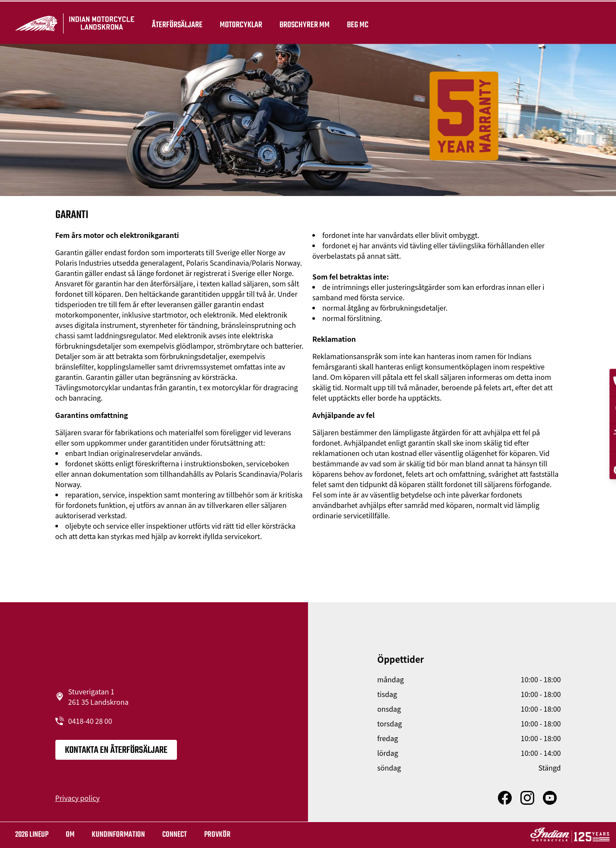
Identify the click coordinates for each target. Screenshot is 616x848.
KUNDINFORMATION (118, 835)
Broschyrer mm (308, 22)
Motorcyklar (244, 22)
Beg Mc (361, 22)
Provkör (217, 835)
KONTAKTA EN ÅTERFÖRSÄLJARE (116, 750)
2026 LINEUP (32, 835)
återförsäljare (180, 22)
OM (70, 835)
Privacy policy (78, 798)
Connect (175, 835)
